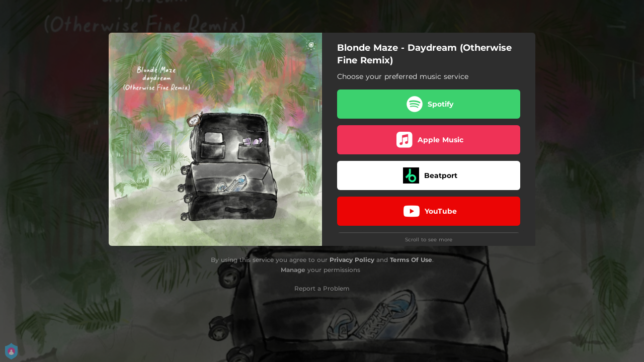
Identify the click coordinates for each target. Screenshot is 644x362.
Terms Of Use (411, 260)
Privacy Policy (352, 260)
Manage (293, 270)
